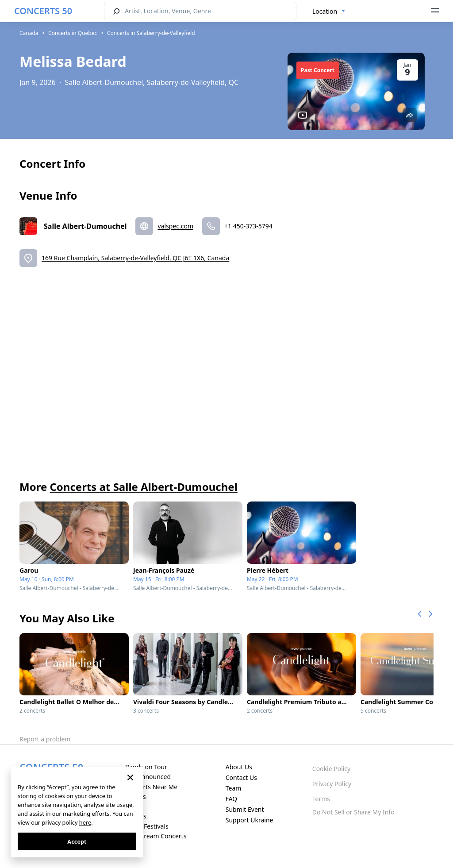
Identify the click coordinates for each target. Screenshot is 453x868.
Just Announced (148, 777)
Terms (321, 799)
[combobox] (329, 12)
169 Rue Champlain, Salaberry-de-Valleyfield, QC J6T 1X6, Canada (135, 258)
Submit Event (245, 809)
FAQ (232, 799)
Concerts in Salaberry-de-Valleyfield (151, 33)
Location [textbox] (325, 11)
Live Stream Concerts (156, 836)
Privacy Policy (332, 784)
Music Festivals (147, 826)
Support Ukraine (250, 820)
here (85, 822)
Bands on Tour (146, 767)
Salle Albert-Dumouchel (85, 226)
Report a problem (45, 739)
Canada (29, 33)
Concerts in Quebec (73, 33)
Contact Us (241, 777)
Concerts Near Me (151, 787)
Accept (77, 841)
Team (234, 788)
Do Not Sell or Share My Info (353, 812)
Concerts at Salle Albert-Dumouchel (143, 487)
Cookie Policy (331, 769)
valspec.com (175, 226)
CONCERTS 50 (43, 11)
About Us (239, 767)
